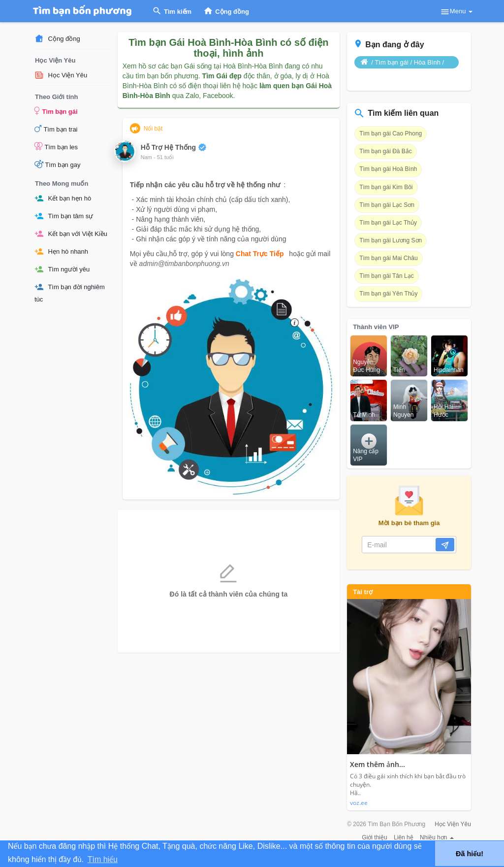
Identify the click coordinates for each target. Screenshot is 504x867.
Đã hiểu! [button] (470, 854)
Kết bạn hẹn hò (63, 198)
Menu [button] (456, 12)
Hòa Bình (427, 62)
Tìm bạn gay (57, 164)
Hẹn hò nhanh (61, 251)
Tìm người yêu (62, 269)
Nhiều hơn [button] (437, 837)
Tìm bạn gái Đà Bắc (386, 151)
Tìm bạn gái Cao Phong (391, 133)
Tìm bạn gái (56, 111)
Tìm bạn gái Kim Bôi (386, 187)
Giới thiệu (374, 837)
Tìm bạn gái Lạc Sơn (387, 205)
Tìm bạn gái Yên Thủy (388, 294)
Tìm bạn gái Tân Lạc (387, 276)
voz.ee (359, 803)
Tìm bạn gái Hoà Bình (388, 169)
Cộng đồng (57, 39)
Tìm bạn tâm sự (64, 216)
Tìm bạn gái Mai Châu (388, 258)
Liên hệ (404, 837)
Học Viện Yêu (61, 75)
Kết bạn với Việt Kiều (71, 234)
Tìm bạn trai (56, 129)
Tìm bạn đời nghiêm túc (70, 293)
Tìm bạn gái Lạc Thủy (388, 223)
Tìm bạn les (56, 146)
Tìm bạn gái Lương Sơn (391, 240)
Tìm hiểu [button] (103, 859)
